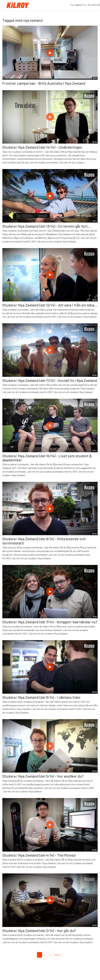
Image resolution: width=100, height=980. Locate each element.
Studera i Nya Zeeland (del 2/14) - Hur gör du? (39, 930)
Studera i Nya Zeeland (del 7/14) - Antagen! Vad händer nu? (50, 622)
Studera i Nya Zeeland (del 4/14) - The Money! (39, 855)
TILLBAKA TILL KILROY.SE (85, 5)
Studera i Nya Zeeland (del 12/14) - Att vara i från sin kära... (50, 305)
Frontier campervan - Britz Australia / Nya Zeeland (44, 83)
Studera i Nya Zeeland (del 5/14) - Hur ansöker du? (43, 776)
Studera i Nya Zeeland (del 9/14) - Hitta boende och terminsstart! (44, 541)
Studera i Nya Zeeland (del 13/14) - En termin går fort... (47, 226)
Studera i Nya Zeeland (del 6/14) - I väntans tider (41, 697)
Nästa (58, 955)
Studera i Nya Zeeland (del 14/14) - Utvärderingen (42, 147)
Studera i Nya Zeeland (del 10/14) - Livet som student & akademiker (47, 458)
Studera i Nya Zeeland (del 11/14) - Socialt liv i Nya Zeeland (50, 380)
